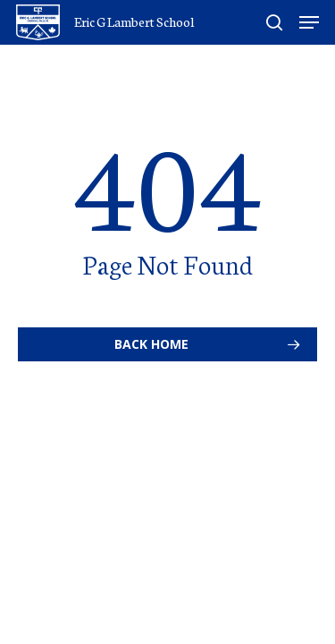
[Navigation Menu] (309, 22)
